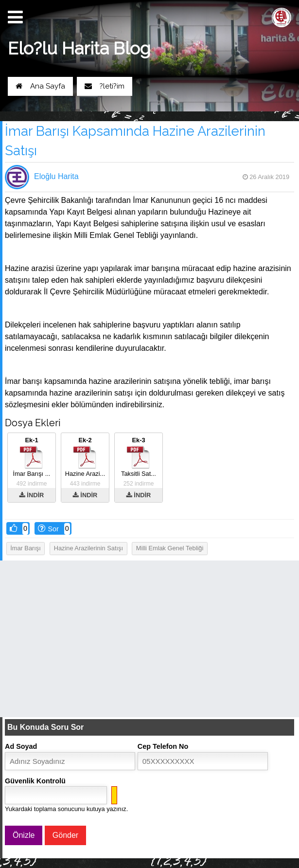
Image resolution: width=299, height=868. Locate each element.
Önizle (24, 835)
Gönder (65, 835)
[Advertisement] (149, 638)
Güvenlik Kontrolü (35, 781)
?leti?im (105, 86)
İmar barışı (26, 548)
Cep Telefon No (163, 746)
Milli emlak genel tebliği (170, 548)
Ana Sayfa (40, 86)
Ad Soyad (21, 746)
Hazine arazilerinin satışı (88, 548)
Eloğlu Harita (56, 176)
